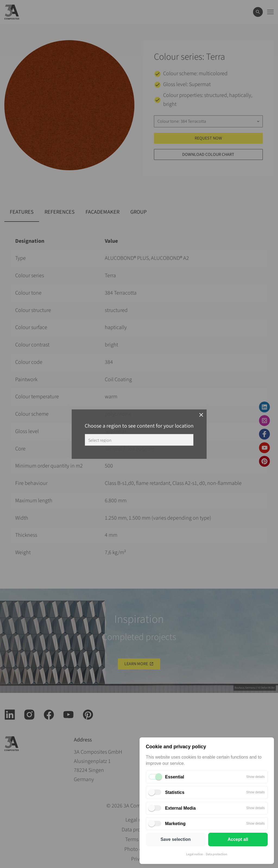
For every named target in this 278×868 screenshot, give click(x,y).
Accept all (238, 839)
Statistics (175, 792)
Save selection (176, 839)
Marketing (175, 824)
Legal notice (195, 854)
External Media (180, 808)
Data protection (217, 854)
